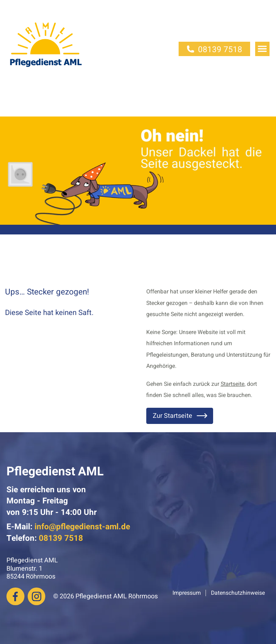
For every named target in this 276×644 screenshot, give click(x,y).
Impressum (187, 593)
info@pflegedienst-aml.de (82, 527)
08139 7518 (214, 49)
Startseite (233, 384)
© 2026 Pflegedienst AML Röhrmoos (105, 596)
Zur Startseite (181, 416)
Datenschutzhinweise (238, 593)
